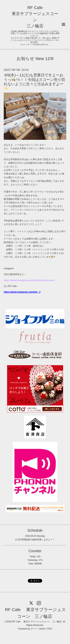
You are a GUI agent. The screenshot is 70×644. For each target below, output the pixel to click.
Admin (42, 629)
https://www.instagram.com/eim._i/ (22, 292)
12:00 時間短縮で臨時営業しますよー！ (35, 540)
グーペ (34, 629)
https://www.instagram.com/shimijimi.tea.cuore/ (29, 280)
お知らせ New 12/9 (35, 58)
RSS (50, 629)
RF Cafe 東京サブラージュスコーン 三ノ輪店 (35, 613)
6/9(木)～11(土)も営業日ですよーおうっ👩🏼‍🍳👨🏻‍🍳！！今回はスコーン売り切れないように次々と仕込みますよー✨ (34, 82)
